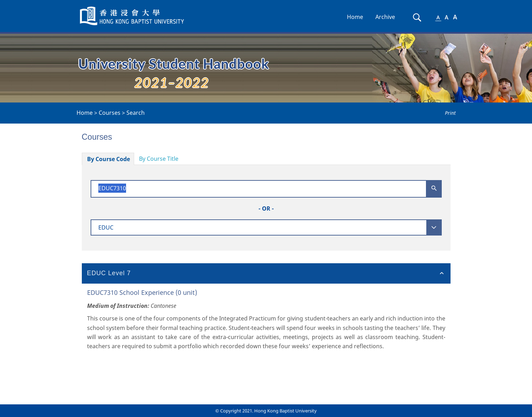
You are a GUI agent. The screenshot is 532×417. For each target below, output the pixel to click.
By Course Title (159, 159)
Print (450, 113)
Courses (110, 113)
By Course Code (109, 159)
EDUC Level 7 (109, 273)
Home (355, 17)
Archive (385, 17)
